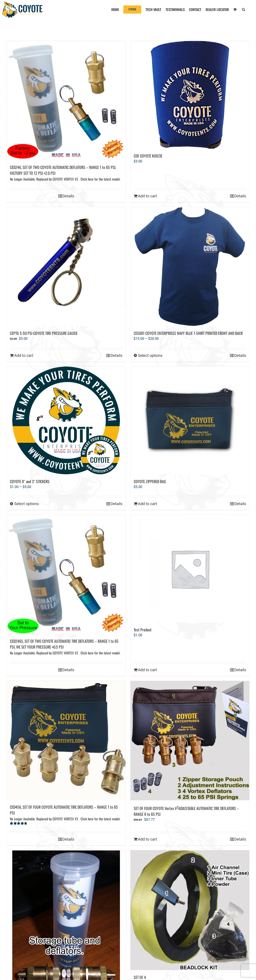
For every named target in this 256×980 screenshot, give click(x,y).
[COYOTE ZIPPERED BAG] (190, 420)
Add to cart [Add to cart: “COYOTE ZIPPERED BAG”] (148, 504)
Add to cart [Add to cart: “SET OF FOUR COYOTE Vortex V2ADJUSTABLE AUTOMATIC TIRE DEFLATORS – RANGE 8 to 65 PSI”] (148, 839)
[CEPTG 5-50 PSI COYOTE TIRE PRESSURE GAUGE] (66, 267)
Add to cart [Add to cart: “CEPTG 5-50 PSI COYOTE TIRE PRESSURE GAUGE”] (24, 355)
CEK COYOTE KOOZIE (148, 156)
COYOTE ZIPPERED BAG (150, 481)
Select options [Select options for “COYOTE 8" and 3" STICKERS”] (26, 504)
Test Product (143, 630)
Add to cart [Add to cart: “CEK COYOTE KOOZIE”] (148, 196)
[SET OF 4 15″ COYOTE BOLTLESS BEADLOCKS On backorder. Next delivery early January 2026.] (190, 910)
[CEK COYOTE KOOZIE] (190, 95)
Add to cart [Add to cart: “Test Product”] (148, 670)
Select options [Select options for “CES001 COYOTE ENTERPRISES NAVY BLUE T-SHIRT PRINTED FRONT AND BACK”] (150, 355)
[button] (244, 9)
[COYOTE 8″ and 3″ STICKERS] (66, 420)
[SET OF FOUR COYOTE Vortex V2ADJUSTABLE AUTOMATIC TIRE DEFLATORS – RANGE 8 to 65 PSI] (190, 741)
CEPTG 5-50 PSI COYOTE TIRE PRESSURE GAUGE (44, 333)
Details (68, 196)
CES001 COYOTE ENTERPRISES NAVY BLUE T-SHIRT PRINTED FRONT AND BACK (188, 333)
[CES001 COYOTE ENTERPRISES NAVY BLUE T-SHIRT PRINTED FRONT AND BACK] (190, 267)
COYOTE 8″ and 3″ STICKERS (30, 481)
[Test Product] (190, 569)
